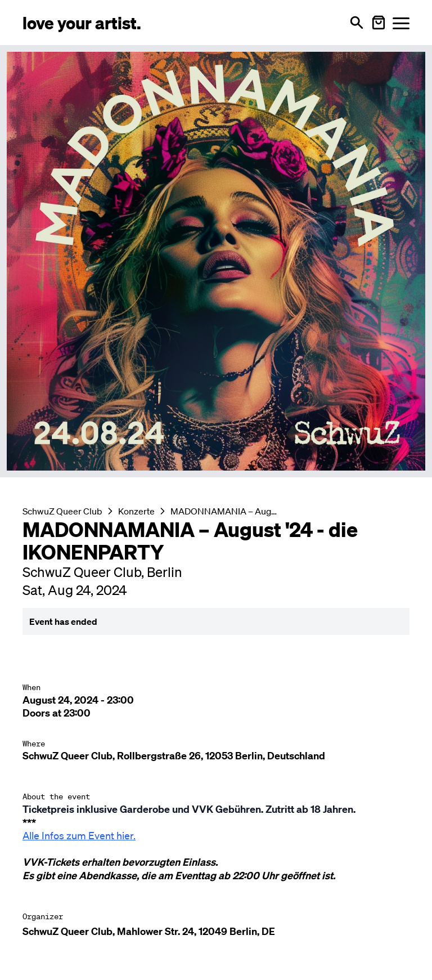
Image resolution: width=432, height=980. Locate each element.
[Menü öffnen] (401, 23)
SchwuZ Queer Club (62, 511)
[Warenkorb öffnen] (379, 23)
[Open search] (357, 23)
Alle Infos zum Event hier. (79, 835)
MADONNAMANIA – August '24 (224, 511)
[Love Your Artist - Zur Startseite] (82, 22)
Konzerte (136, 511)
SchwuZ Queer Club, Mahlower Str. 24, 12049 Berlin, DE (149, 931)
